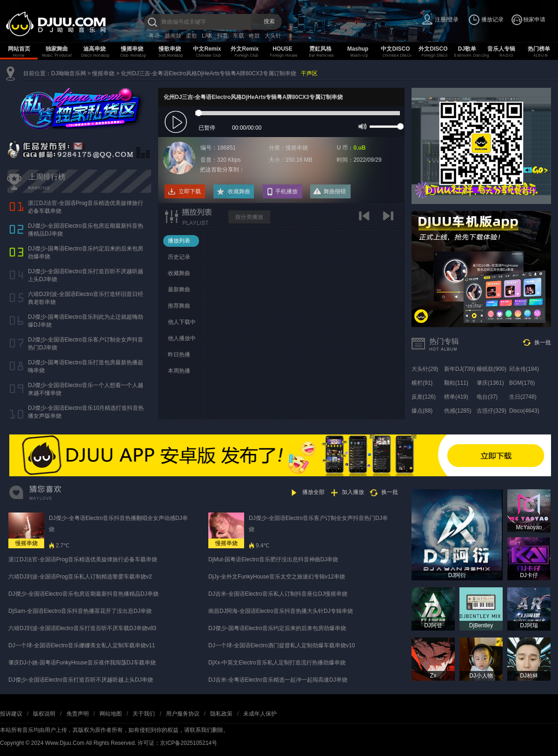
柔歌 (192, 36)
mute (362, 126)
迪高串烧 (94, 49)
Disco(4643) (524, 411)
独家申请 (534, 20)
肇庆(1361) (490, 383)
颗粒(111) (456, 383)
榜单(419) (456, 397)
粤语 (154, 36)
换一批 (543, 342)
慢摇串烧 (132, 49)
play (177, 122)
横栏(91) (422, 383)
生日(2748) (523, 397)
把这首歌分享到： (222, 170)
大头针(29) (425, 369)
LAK (207, 36)
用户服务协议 (183, 714)
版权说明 (44, 714)
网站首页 (19, 49)
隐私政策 (221, 714)
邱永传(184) (524, 369)
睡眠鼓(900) (492, 369)
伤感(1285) (458, 411)
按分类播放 (249, 217)
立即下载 (190, 191)
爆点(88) (422, 411)
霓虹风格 (320, 49)
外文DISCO (433, 49)
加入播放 (353, 492)
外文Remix (245, 49)
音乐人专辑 (501, 49)
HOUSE (282, 49)
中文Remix (207, 49)
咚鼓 (254, 36)
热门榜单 (539, 49)
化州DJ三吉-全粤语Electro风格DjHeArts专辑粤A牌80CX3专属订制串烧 (209, 73)
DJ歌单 (467, 49)
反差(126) (424, 397)
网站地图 (111, 714)
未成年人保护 (260, 714)
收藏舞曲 (239, 191)
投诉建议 (11, 714)
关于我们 (144, 714)
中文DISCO (395, 49)
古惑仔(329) (492, 411)
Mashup (358, 49)
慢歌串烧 (170, 49)
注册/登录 (447, 20)
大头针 (273, 36)
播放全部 (313, 492)
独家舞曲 (57, 49)
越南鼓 (173, 36)
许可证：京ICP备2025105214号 (177, 743)
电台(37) (487, 397)
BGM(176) (522, 383)
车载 (239, 36)
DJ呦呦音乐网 (69, 73)
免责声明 (78, 714)
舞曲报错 (335, 191)
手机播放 (286, 191)
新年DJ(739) (460, 369)
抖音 (223, 36)
